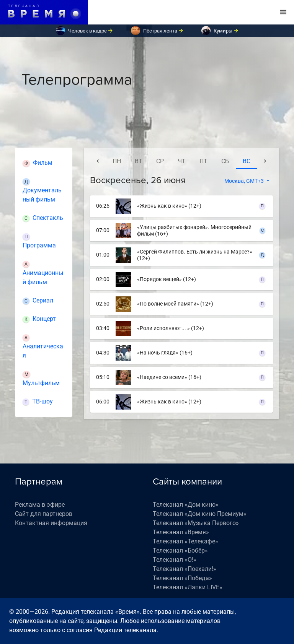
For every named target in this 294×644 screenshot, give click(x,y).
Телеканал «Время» (181, 532)
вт (139, 161)
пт (203, 161)
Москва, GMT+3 (245, 181)
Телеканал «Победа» (182, 578)
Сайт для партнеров (44, 514)
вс (247, 161)
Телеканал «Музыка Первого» (196, 523)
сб (225, 161)
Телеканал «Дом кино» (186, 505)
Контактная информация (51, 523)
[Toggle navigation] (283, 12)
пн (117, 161)
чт (182, 161)
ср (160, 161)
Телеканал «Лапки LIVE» (188, 587)
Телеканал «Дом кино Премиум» (200, 514)
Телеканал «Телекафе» (185, 541)
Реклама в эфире (40, 505)
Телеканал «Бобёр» (180, 550)
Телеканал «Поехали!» (185, 569)
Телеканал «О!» (175, 560)
